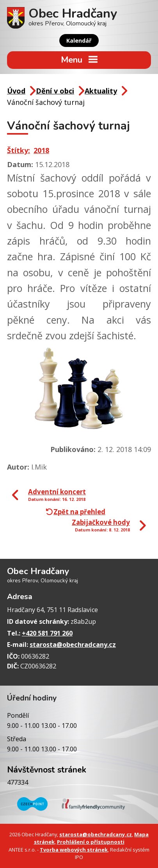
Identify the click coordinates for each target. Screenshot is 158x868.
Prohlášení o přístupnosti (91, 842)
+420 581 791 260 (47, 633)
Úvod (16, 91)
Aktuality (101, 91)
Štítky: (19, 150)
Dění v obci (55, 91)
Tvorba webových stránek (74, 850)
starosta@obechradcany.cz (73, 645)
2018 (41, 150)
